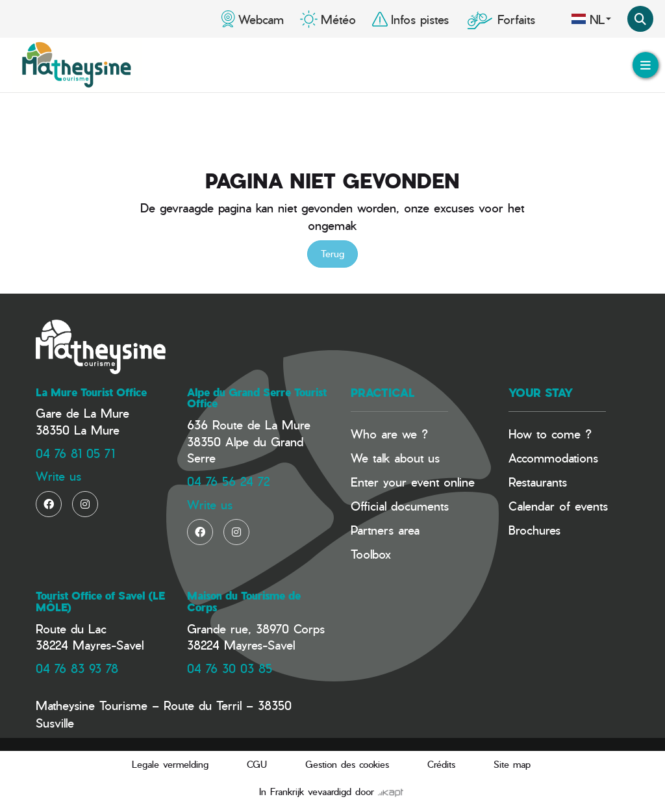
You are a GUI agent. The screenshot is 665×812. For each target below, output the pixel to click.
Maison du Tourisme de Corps (244, 602)
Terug (332, 254)
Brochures (534, 530)
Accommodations (553, 458)
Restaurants (538, 482)
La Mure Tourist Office (91, 392)
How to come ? (550, 434)
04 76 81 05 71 (75, 453)
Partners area (385, 530)
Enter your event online (413, 482)
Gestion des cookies (347, 764)
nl (591, 19)
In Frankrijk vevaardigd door (331, 792)
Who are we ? (389, 434)
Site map (512, 764)
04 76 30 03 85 (230, 668)
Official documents (400, 506)
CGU (257, 764)
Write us (58, 476)
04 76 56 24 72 (228, 481)
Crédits (441, 764)
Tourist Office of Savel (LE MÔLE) (100, 602)
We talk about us (395, 458)
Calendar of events (558, 506)
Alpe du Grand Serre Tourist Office (257, 398)
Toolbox (371, 554)
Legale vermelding (170, 764)
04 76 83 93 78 (77, 668)
